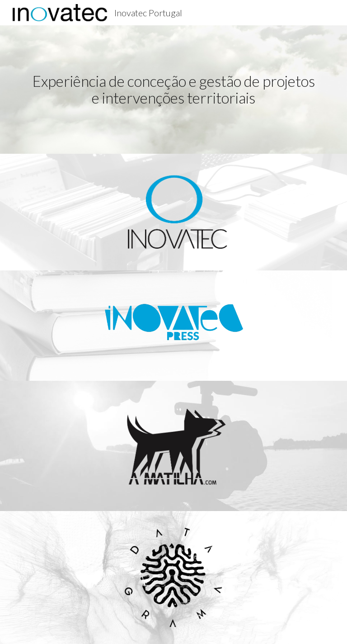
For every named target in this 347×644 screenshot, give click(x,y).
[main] (173, 89)
